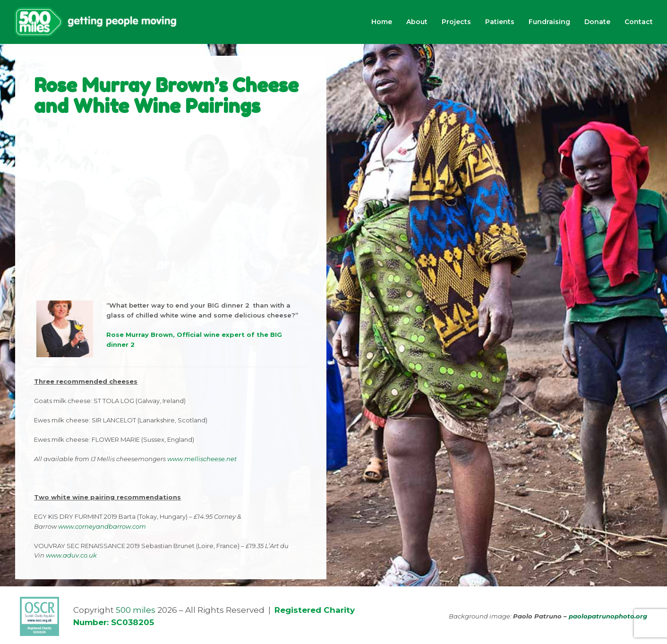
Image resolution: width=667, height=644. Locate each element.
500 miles (136, 610)
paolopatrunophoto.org (608, 616)
